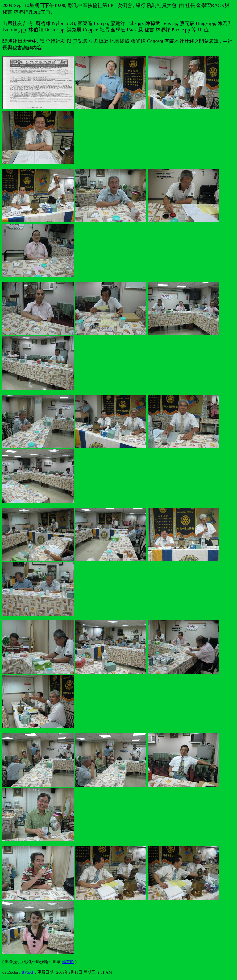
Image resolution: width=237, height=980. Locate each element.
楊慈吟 (68, 962)
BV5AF (28, 972)
